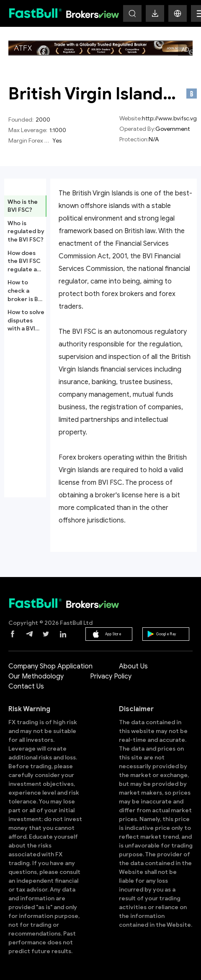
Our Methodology (36, 676)
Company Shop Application (50, 666)
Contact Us (26, 686)
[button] (178, 13)
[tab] (25, 206)
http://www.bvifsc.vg (169, 118)
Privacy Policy (111, 676)
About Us (133, 666)
